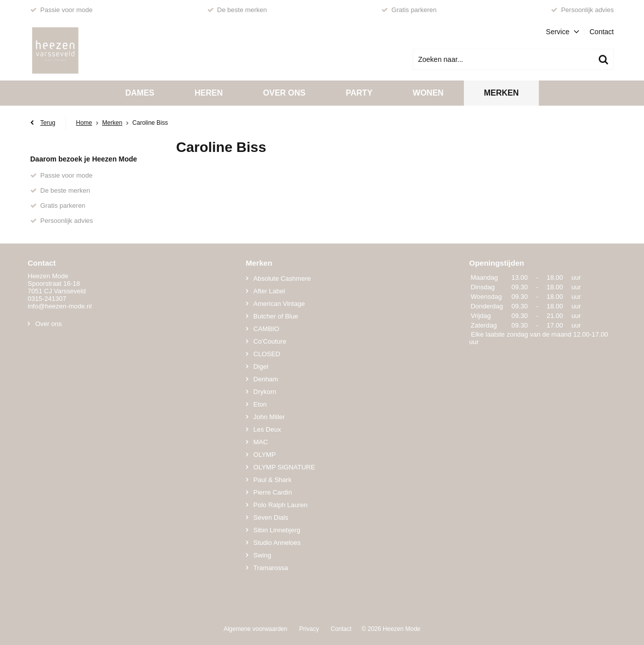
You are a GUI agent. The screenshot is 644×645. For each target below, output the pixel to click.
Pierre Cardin (273, 492)
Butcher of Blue (276, 316)
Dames (140, 93)
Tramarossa (271, 568)
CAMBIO (266, 329)
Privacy (309, 629)
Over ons (284, 93)
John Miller (269, 417)
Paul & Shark (273, 480)
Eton (260, 404)
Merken (501, 93)
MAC (261, 442)
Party (359, 93)
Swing (262, 555)
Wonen (428, 93)
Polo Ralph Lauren (281, 505)
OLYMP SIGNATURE (285, 467)
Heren (209, 93)
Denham (266, 379)
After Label (269, 291)
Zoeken (603, 59)
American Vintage (279, 304)
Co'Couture (270, 341)
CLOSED (267, 354)
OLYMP (265, 455)
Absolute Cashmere (282, 278)
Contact (602, 32)
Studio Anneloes (277, 543)
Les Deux (267, 429)
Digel (261, 367)
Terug (48, 123)
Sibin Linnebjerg (277, 530)
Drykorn (265, 392)
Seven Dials (271, 517)
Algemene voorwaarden (255, 629)
